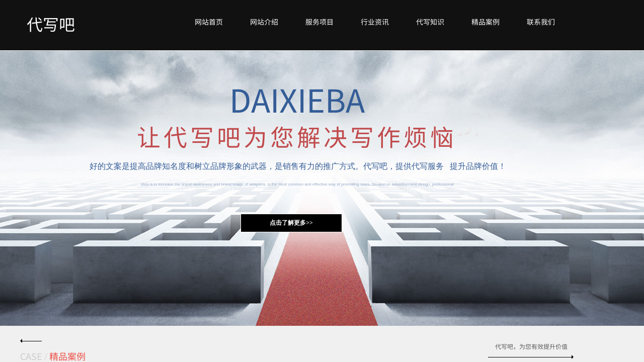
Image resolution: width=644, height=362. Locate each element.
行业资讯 (375, 22)
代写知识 (430, 22)
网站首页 (209, 22)
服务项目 (319, 22)
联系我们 (541, 22)
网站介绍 (264, 22)
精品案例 (486, 22)
